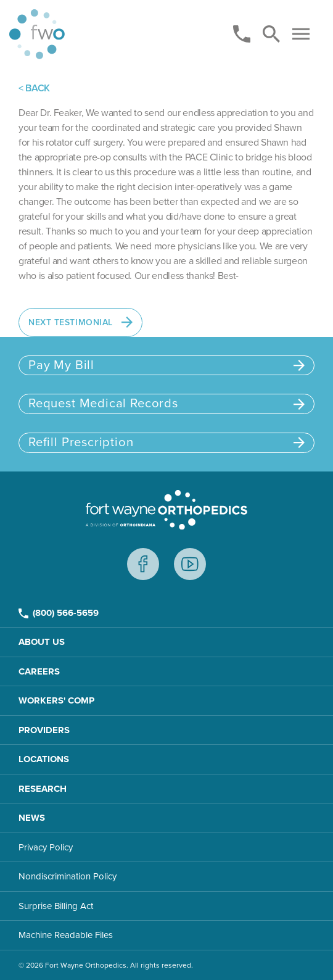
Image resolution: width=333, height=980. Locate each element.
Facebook (143, 564)
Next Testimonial (80, 322)
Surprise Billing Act (56, 906)
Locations (44, 759)
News (32, 818)
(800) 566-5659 (59, 613)
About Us (42, 642)
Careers (39, 671)
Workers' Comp (56, 700)
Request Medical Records (166, 403)
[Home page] (37, 34)
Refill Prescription (166, 442)
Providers (44, 730)
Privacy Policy (46, 847)
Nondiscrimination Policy (68, 876)
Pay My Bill (166, 365)
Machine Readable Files (66, 935)
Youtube (190, 564)
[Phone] (242, 34)
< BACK (34, 88)
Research (43, 789)
